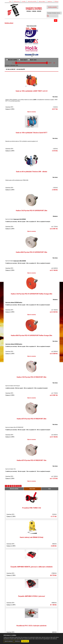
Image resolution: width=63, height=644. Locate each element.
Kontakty (24, 1)
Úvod (10, 1)
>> (20, 486)
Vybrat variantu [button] (31, 112)
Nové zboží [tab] (32, 489)
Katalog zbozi (17, 1)
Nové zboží (23, 60)
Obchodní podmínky (32, 1)
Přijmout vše (25, 641)
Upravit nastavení (9, 641)
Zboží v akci (32, 60)
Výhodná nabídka (12, 60)
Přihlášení (56, 1)
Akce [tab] (50, 489)
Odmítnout (17, 641)
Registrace (50, 1)
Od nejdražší (21, 69)
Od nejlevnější (11, 69)
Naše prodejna (42, 1)
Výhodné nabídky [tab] (14, 489)
